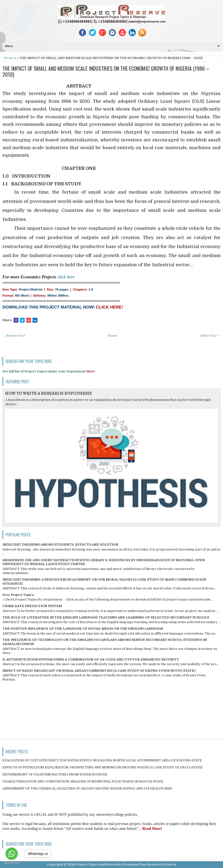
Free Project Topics (18, 595)
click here (66, 277)
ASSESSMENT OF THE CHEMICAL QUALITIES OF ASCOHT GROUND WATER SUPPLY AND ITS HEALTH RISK (87, 788)
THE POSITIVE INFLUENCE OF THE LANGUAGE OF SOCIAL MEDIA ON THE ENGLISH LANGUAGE (83, 629)
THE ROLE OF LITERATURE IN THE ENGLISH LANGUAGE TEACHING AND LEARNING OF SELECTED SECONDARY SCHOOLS (106, 617)
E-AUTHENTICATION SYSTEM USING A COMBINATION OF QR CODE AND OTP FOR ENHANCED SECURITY (91, 659)
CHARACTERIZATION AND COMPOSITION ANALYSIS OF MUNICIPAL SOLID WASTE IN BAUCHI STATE (83, 781)
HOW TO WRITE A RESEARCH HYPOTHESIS (48, 394)
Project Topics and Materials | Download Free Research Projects (126, 864)
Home (9, 58)
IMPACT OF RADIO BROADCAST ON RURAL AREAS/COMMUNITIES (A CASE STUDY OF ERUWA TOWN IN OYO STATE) (99, 671)
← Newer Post (14, 336)
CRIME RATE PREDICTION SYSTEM (32, 606)
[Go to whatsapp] (12, 854)
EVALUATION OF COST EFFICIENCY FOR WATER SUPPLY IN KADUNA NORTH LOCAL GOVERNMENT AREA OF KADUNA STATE (102, 760)
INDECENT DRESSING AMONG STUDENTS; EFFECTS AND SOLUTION (60, 545)
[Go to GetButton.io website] (12, 863)
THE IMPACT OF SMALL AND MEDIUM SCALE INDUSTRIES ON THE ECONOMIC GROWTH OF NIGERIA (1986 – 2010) (106, 71)
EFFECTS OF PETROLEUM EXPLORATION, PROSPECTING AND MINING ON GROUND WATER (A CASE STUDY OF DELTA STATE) (103, 767)
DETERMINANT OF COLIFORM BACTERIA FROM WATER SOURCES (55, 774)
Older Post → (210, 336)
